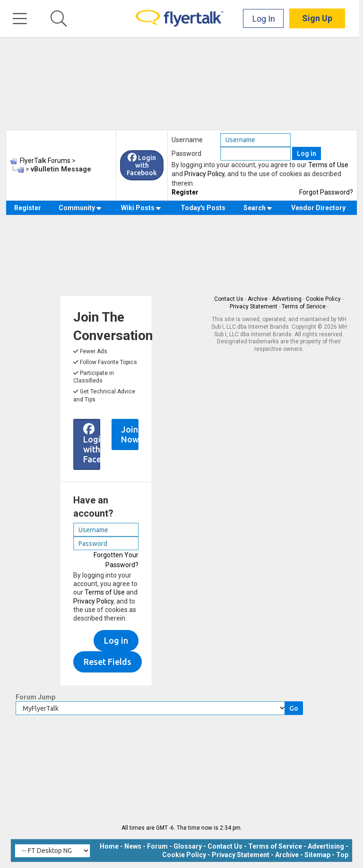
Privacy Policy (204, 174)
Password (186, 153)
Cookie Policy (323, 299)
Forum (157, 846)
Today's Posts (203, 208)
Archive (258, 299)
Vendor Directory (318, 208)
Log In (268, 19)
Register (185, 192)
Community (80, 208)
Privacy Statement (254, 306)
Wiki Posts (141, 208)
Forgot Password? (326, 192)
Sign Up (321, 19)
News (133, 846)
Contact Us (229, 299)
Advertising (287, 299)
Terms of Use (328, 165)
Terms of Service (304, 306)
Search (258, 208)
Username (187, 140)
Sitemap (317, 855)
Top (342, 855)
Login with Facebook (142, 165)
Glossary (188, 846)
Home (109, 846)
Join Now (130, 434)
